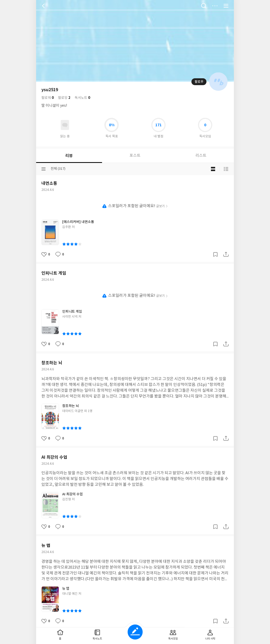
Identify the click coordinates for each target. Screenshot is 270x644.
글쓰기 (135, 632)
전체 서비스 (226, 6)
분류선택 (44, 169)
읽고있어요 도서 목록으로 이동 (65, 125)
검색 (204, 6)
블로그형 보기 (213, 169)
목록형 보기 (226, 169)
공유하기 (226, 254)
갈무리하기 (215, 254)
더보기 (215, 6)
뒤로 (44, 6)
